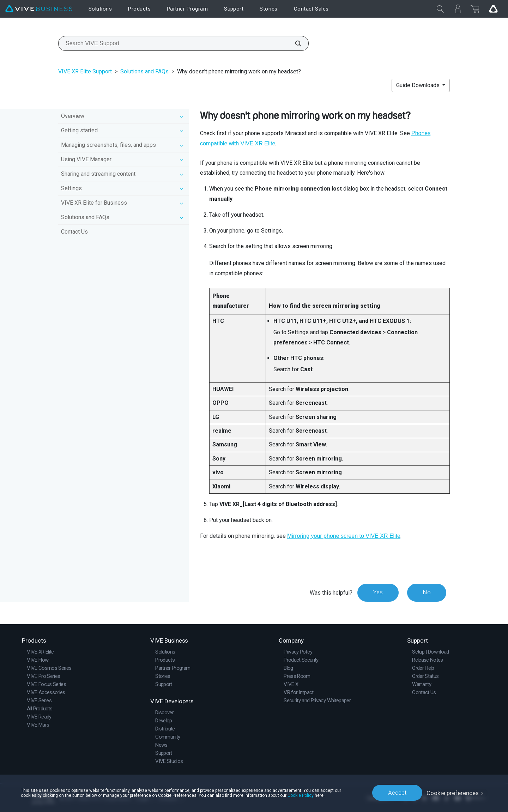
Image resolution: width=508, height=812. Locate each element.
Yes (377, 593)
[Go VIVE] (493, 9)
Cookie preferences (453, 793)
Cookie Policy (301, 795)
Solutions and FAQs (144, 71)
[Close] (440, 9)
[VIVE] (39, 9)
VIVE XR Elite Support (85, 71)
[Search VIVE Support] (294, 43)
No (426, 593)
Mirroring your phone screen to (344, 536)
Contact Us (74, 232)
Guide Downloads (419, 85)
